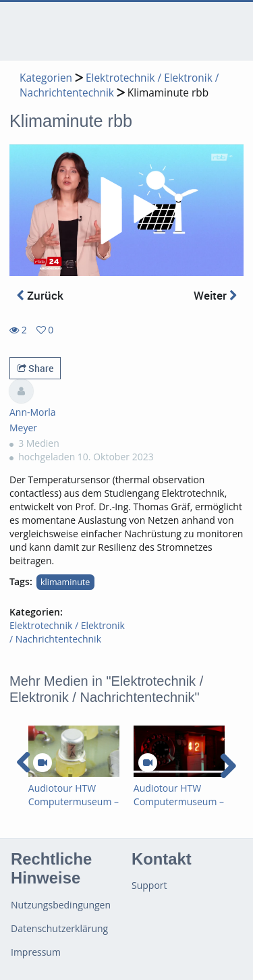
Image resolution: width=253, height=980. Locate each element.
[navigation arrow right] (228, 766)
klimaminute (65, 582)
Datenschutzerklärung (59, 928)
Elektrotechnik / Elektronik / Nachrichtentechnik (67, 632)
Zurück (40, 295)
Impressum (36, 952)
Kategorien (46, 78)
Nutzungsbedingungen (61, 905)
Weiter (215, 295)
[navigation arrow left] (24, 763)
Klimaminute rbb (168, 93)
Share (35, 368)
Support (149, 885)
